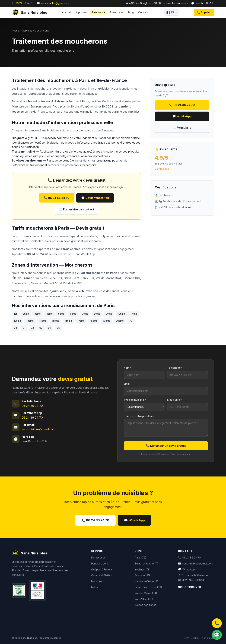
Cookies (195, 638)
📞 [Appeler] (217, 623)
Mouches (97, 581)
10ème (121, 314)
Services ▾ (98, 12)
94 (50, 328)
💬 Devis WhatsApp (95, 198)
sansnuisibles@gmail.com (38, 429)
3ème (38, 314)
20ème (120, 321)
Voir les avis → (164, 169)
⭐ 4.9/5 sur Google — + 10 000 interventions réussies (157, 3)
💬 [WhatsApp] (217, 635)
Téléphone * (175, 368)
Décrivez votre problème (139, 416)
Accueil (67, 12)
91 (24, 328)
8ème (97, 314)
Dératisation (98, 558)
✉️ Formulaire (182, 128)
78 (15, 328)
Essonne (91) (142, 575)
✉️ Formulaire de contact (76, 209)
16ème (68, 321)
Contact (143, 12)
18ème (94, 321)
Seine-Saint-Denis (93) (148, 587)
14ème (43, 321)
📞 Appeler (204, 12)
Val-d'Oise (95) (144, 599)
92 (32, 328)
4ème (49, 314)
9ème (109, 314)
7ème (85, 314)
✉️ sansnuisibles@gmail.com (53, 3)
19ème (107, 321)
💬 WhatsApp (182, 116)
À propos (82, 12)
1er (15, 314)
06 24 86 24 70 (32, 406)
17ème (81, 321)
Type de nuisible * (135, 400)
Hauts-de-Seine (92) (147, 581)
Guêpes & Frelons (102, 569)
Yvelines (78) (143, 569)
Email (127, 384)
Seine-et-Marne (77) (147, 563)
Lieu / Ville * (174, 400)
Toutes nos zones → (147, 605)
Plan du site (208, 638)
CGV (186, 638)
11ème (134, 314)
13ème (30, 321)
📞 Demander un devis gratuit (166, 446)
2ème (26, 314)
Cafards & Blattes (102, 575)
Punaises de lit (100, 563)
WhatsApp (88, 254)
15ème (56, 321)
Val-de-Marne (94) (146, 593)
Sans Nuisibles (30, 12)
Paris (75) (141, 558)
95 (58, 328)
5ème (61, 314)
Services (27, 31)
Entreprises (117, 12)
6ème (73, 314)
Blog (131, 12)
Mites (95, 587)
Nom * (127, 368)
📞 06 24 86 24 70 (23, 3)
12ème (17, 321)
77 (131, 321)
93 (41, 328)
